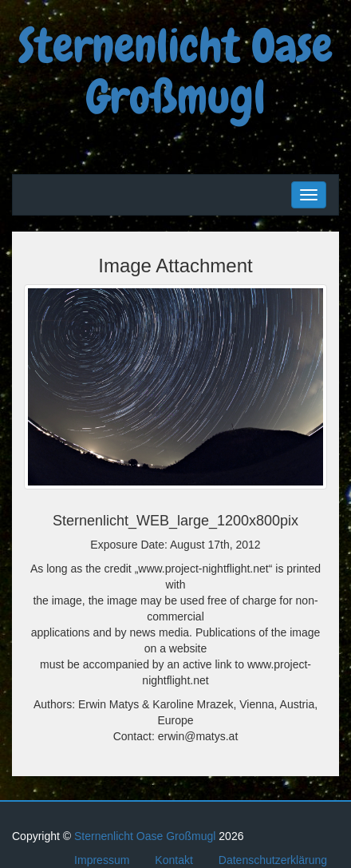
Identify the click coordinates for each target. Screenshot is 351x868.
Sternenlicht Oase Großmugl (175, 72)
